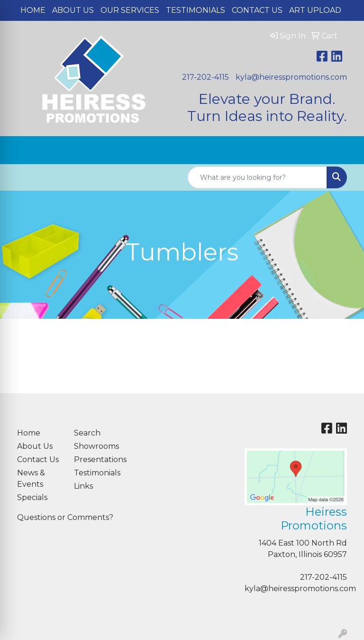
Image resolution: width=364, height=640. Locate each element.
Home (33, 10)
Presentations (97, 459)
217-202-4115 (205, 77)
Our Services (130, 10)
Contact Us (257, 10)
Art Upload (315, 10)
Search (87, 433)
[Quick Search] (257, 177)
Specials (32, 497)
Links (83, 486)
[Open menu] (345, 150)
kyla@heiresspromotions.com (291, 77)
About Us (73, 10)
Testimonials (196, 10)
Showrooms (96, 446)
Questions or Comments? (65, 517)
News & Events (31, 478)
